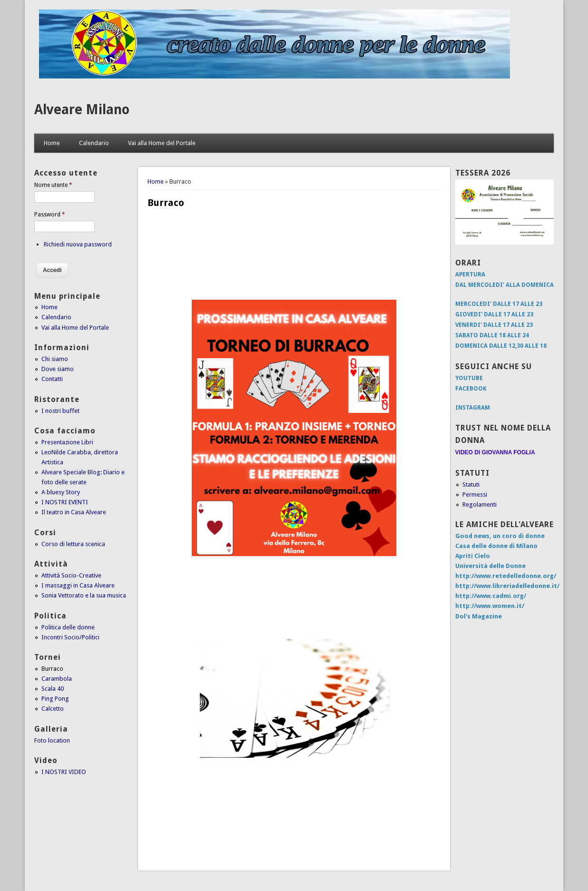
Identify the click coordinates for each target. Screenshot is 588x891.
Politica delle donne (68, 627)
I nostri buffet (60, 411)
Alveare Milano (82, 110)
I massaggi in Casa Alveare (78, 585)
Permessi (475, 494)
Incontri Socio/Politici (70, 637)
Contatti (52, 379)
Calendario (94, 143)
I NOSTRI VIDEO (64, 772)
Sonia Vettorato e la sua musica (84, 595)
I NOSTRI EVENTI (65, 502)
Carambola (57, 679)
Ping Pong (55, 699)
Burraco (52, 669)
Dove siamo (58, 369)
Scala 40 (53, 689)
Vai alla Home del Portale (162, 143)
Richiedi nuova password (78, 244)
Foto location (52, 740)
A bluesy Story (61, 492)
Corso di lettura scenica (73, 544)
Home (52, 143)
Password (50, 215)
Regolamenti (480, 504)
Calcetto (53, 709)
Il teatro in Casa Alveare (74, 512)
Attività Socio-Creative (71, 575)
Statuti (471, 485)
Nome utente (53, 185)
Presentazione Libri (67, 442)
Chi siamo (55, 359)
